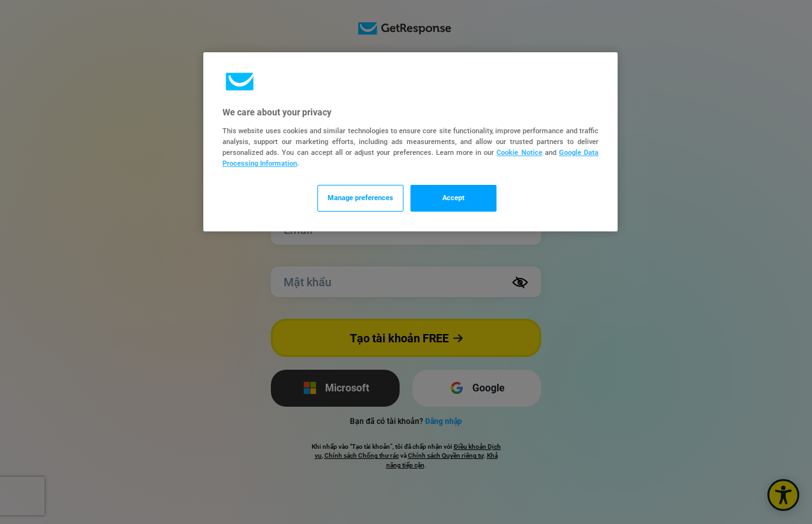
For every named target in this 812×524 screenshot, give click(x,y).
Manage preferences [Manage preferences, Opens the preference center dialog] (360, 198)
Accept (453, 198)
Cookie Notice (519, 152)
